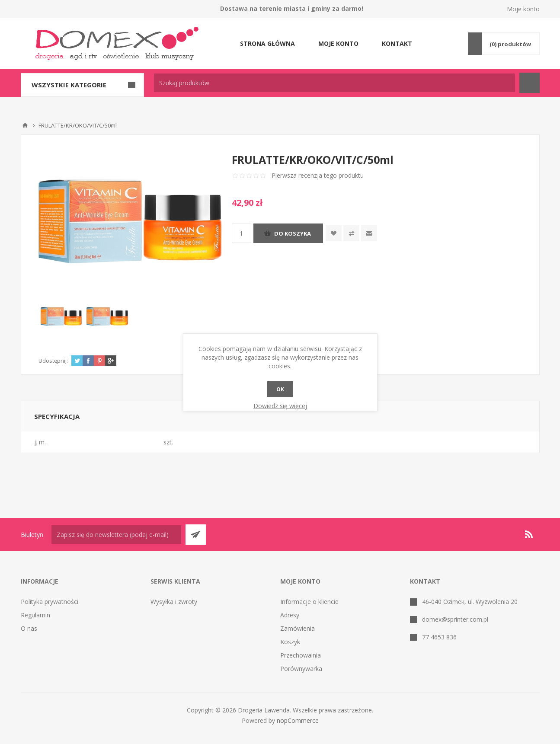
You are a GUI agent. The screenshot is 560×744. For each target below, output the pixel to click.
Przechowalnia (301, 655)
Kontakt (397, 43)
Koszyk (290, 642)
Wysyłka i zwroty (174, 602)
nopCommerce (298, 720)
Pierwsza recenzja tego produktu (318, 175)
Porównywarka (301, 669)
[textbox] (334, 83)
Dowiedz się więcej (280, 406)
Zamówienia (298, 628)
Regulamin (35, 615)
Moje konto (523, 9)
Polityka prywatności (50, 602)
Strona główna (267, 43)
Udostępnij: (53, 361)
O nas (29, 628)
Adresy (290, 615)
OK (280, 389)
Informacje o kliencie (309, 602)
